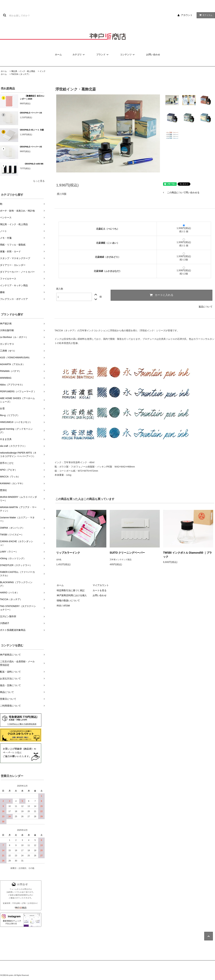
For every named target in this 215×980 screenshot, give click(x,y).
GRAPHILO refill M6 (32, 164)
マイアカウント (101, 585)
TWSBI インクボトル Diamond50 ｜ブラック (187, 555)
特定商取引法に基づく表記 (71, 590)
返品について (206, 307)
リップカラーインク (68, 553)
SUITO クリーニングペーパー (127, 553)
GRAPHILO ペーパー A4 (31, 113)
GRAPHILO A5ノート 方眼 (32, 130)
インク (43, 71)
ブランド (103, 54)
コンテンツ (128, 54)
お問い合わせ (153, 54)
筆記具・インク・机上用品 (23, 71)
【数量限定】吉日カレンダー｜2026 (32, 97)
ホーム (58, 54)
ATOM (67, 606)
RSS (59, 606)
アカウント (187, 15)
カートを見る (100, 590)
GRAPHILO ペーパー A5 (31, 147)
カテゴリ (79, 54)
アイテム (205, 15)
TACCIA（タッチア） (21, 74)
